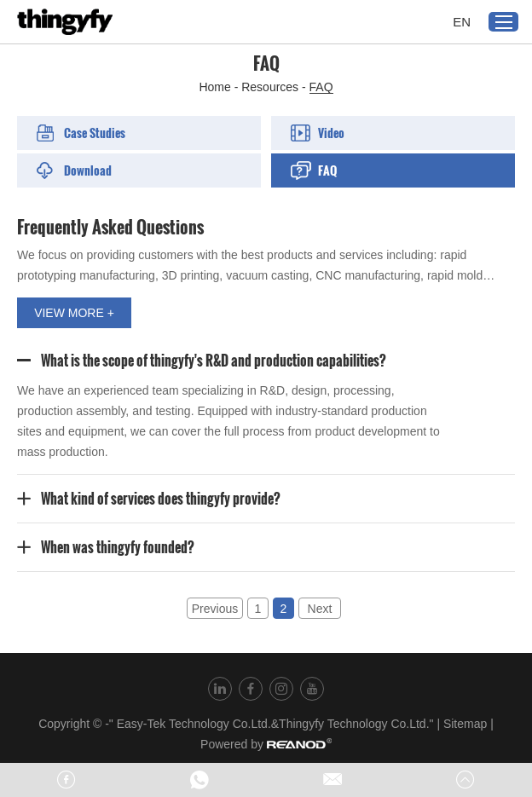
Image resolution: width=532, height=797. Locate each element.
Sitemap (465, 724)
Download (74, 170)
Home (214, 87)
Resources (270, 87)
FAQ (321, 87)
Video (318, 133)
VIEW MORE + (74, 313)
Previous (215, 609)
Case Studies (81, 133)
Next (320, 609)
